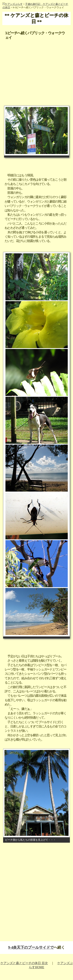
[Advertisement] (36, 64)
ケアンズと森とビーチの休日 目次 (24, 963)
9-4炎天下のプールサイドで (31, 947)
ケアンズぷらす (13, 4)
